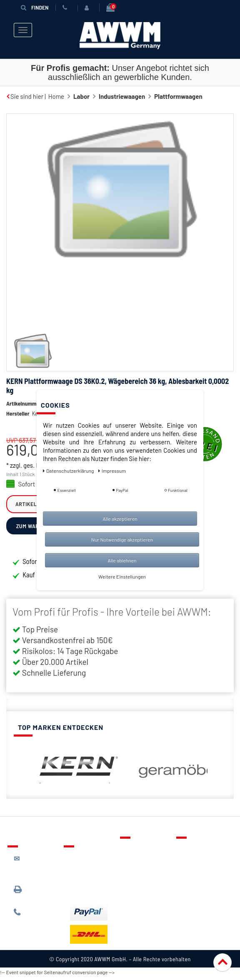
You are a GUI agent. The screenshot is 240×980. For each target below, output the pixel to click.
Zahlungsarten (90, 877)
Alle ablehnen (122, 560)
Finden (35, 7)
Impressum (198, 897)
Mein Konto (142, 885)
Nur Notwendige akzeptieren (122, 539)
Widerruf (195, 885)
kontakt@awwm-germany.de (37, 866)
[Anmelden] (88, 8)
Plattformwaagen (178, 96)
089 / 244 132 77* (35, 916)
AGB (188, 873)
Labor (81, 96)
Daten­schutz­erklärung (69, 471)
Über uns (195, 849)
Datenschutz (200, 861)
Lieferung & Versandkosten (91, 861)
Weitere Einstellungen (122, 576)
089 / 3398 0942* (29, 893)
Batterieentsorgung (97, 890)
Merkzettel (141, 861)
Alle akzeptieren (120, 519)
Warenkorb (141, 873)
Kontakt (137, 849)
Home (56, 96)
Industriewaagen (122, 96)
